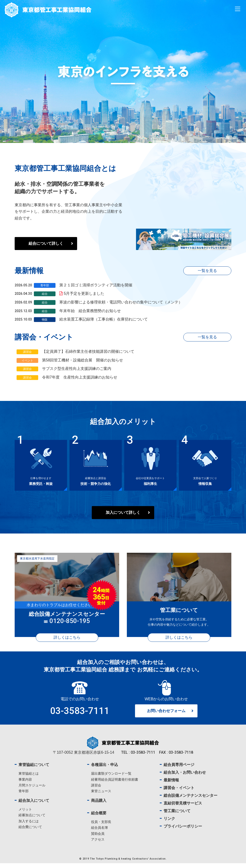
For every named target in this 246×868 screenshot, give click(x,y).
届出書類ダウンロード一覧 (111, 778)
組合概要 (99, 818)
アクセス (98, 844)
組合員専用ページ (179, 769)
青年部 (24, 796)
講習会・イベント (179, 793)
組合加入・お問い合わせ (185, 777)
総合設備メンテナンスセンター (191, 800)
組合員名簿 (99, 832)
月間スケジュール (32, 790)
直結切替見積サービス (183, 808)
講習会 (96, 790)
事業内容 (25, 784)
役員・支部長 (101, 827)
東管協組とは (29, 778)
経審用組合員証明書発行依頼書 (115, 784)
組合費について (30, 831)
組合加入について (34, 805)
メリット (25, 814)
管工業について (177, 816)
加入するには (29, 826)
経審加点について (32, 820)
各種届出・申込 (105, 769)
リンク (169, 823)
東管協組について (34, 769)
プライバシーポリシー (183, 831)
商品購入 (99, 805)
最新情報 (171, 785)
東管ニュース (101, 796)
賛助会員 (98, 838)
